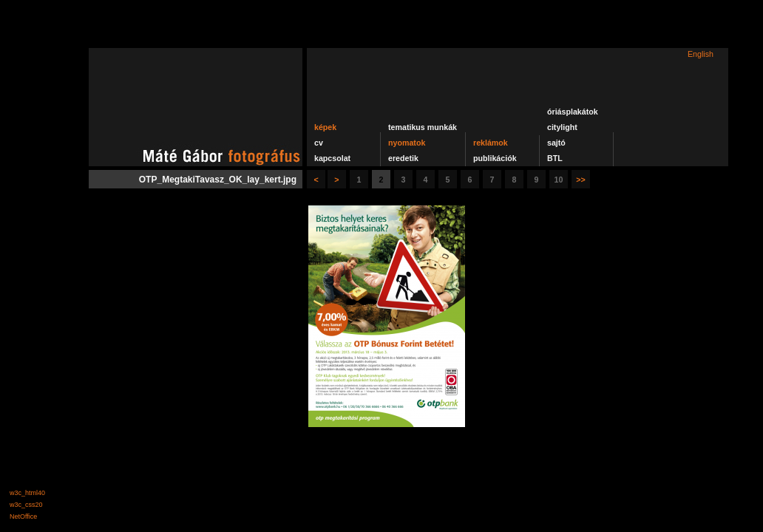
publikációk (495, 158)
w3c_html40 (27, 493)
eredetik (403, 158)
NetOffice (23, 516)
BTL (555, 158)
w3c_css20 (26, 505)
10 (559, 180)
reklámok (491, 143)
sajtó (556, 143)
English (701, 54)
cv (319, 143)
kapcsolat (332, 158)
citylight (562, 127)
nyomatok (407, 143)
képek (325, 127)
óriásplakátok (573, 112)
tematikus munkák (423, 127)
